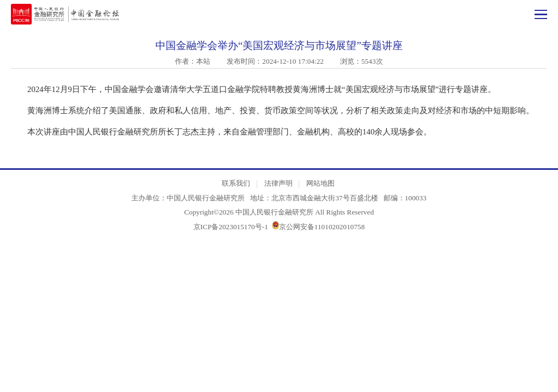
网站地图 (320, 183)
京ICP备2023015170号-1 (231, 227)
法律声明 (278, 183)
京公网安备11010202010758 (322, 227)
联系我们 (236, 183)
